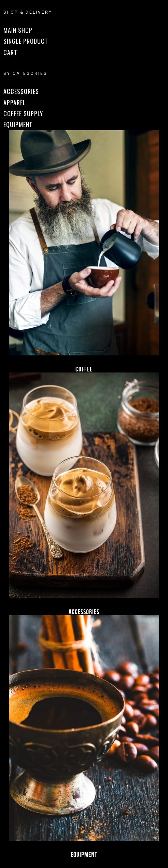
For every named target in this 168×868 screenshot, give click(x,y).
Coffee (84, 369)
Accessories (84, 612)
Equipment (84, 854)
